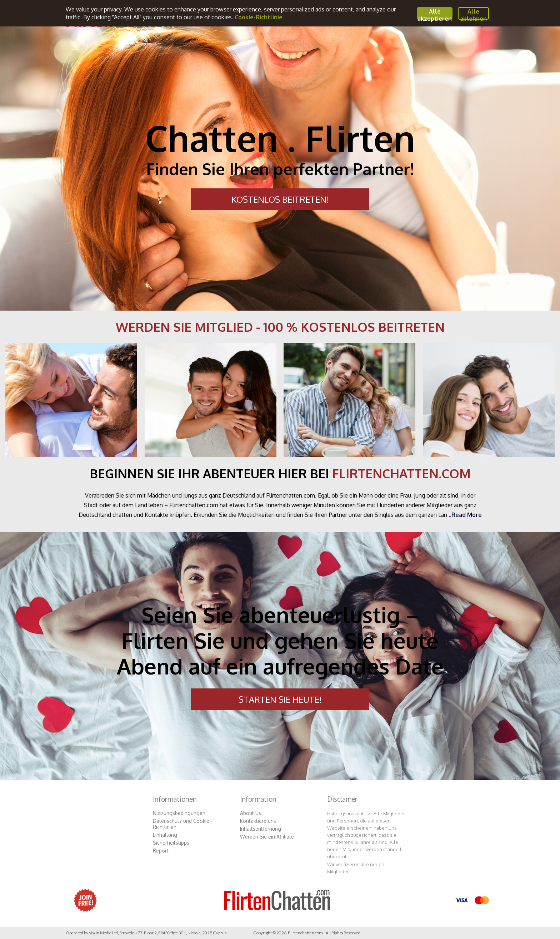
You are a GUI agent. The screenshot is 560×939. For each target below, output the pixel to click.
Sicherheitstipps (171, 843)
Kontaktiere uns (258, 821)
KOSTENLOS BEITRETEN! (280, 199)
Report (161, 851)
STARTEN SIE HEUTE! (280, 699)
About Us (251, 813)
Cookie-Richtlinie (259, 17)
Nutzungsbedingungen (179, 813)
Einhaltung (165, 835)
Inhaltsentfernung (261, 829)
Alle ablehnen (473, 14)
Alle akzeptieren (435, 14)
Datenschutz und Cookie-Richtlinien (182, 824)
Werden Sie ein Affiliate (267, 837)
